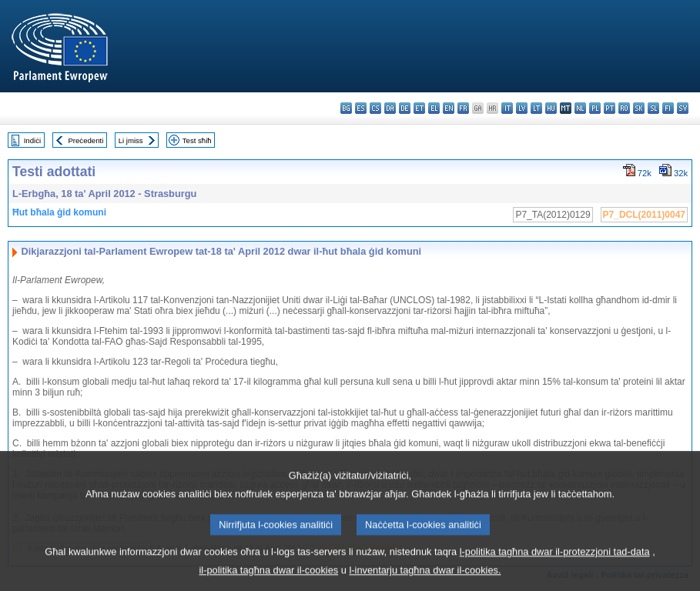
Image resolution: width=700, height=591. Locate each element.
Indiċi (32, 140)
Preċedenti (85, 140)
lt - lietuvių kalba (536, 108)
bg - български (346, 108)
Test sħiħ (197, 140)
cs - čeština (375, 108)
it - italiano (507, 108)
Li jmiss (131, 140)
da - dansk (390, 108)
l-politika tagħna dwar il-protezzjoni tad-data (555, 564)
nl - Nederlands (580, 108)
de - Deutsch (405, 108)
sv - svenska (683, 108)
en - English (449, 108)
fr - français (463, 108)
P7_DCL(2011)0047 (644, 215)
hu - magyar (551, 108)
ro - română (624, 108)
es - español (361, 108)
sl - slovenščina (653, 108)
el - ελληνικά (434, 108)
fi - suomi (668, 108)
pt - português (610, 108)
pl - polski (595, 108)
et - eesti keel (419, 108)
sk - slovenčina (639, 108)
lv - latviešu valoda (522, 108)
